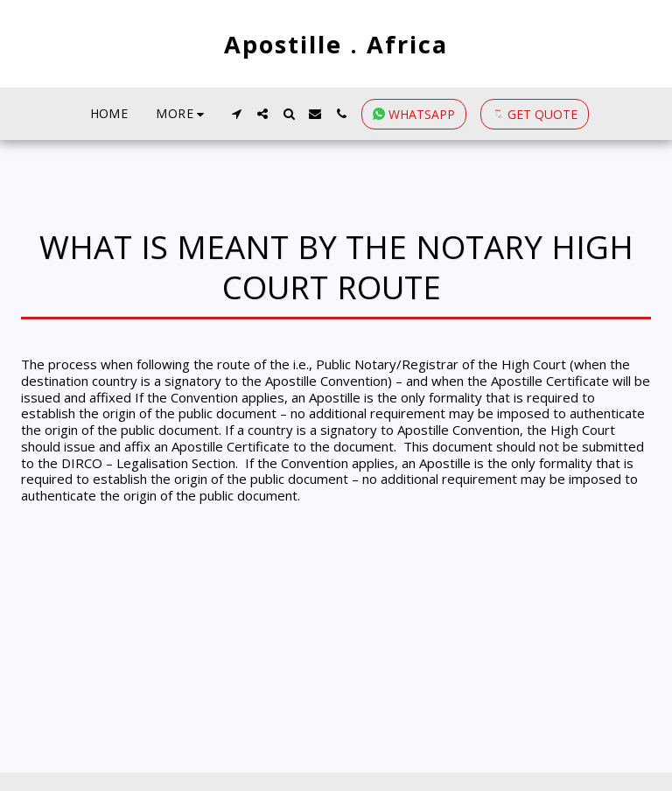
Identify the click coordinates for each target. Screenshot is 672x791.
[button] (236, 114)
